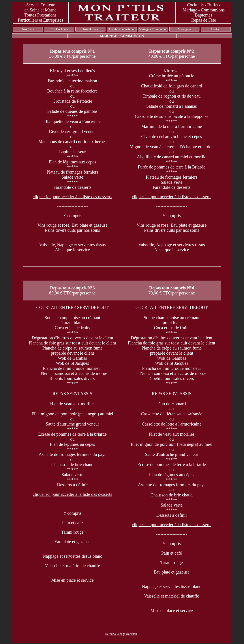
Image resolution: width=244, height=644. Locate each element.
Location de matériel (122, 29)
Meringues (184, 29)
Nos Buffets (90, 29)
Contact (216, 29)
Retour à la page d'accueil (121, 634)
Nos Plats (28, 29)
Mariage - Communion (153, 29)
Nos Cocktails (59, 29)
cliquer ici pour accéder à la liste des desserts (72, 197)
